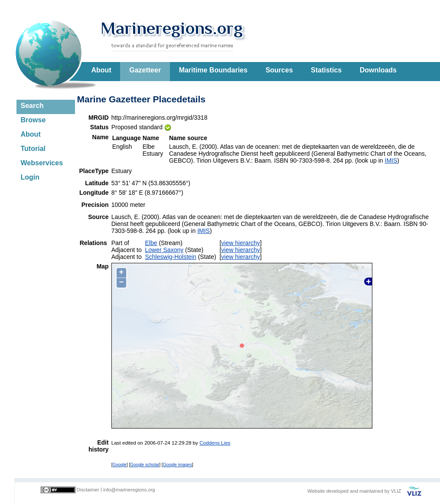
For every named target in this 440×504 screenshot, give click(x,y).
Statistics (326, 70)
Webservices (42, 163)
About (101, 70)
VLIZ (396, 491)
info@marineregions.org (129, 490)
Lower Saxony (165, 250)
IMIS (391, 160)
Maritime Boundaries (213, 70)
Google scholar (145, 465)
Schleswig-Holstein (171, 257)
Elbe (151, 243)
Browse (33, 120)
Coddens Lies (215, 443)
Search (32, 106)
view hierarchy (240, 243)
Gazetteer (145, 70)
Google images (178, 465)
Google (119, 465)
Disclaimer (88, 490)
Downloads (378, 70)
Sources (279, 70)
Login (30, 177)
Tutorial (33, 149)
